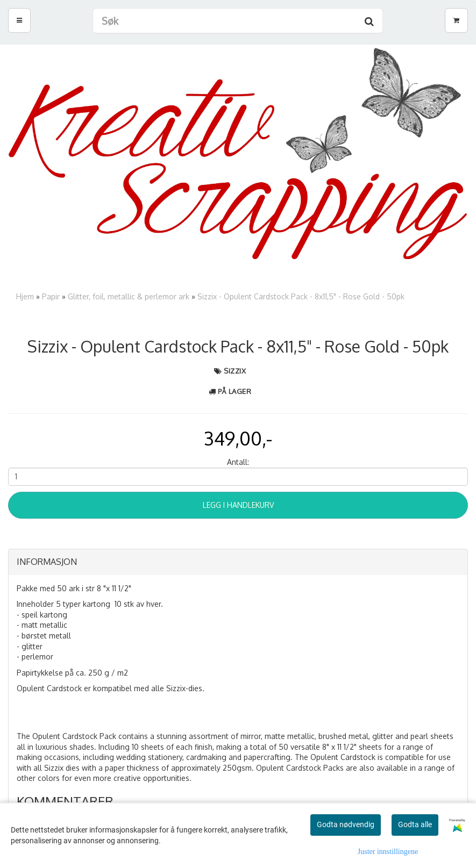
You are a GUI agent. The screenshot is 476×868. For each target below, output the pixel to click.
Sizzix (235, 371)
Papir (51, 296)
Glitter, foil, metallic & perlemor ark (129, 296)
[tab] (238, 562)
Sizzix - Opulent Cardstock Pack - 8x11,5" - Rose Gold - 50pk (301, 296)
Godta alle (415, 824)
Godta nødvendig (346, 824)
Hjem (25, 296)
